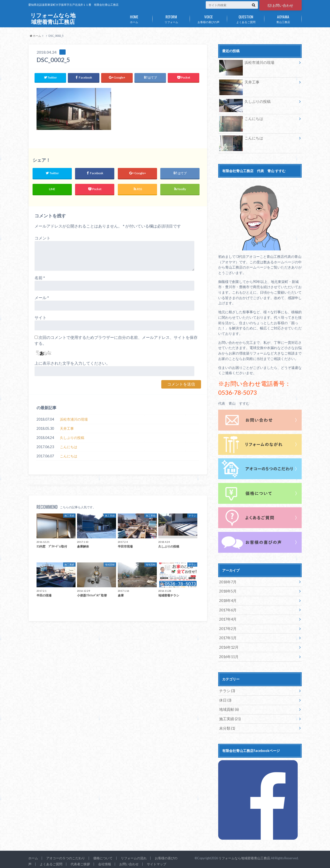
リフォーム (171, 18)
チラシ (227, 689)
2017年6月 (228, 609)
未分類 (227, 726)
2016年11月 (229, 655)
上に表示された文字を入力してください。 (72, 363)
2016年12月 (229, 646)
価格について (103, 855)
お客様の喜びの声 (208, 18)
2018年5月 (228, 591)
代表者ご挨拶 (80, 861)
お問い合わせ (281, 5)
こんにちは (69, 447)
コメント (42, 238)
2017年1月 (228, 637)
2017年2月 (228, 627)
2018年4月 (228, 600)
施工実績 (229, 717)
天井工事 (67, 429)
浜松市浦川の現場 (74, 419)
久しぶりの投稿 (72, 438)
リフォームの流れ (134, 855)
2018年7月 (228, 581)
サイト (41, 318)
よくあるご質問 (246, 18)
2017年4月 (228, 618)
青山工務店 (283, 18)
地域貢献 (228, 707)
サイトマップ (157, 861)
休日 (225, 698)
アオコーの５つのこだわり (66, 855)
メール (42, 298)
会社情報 (105, 861)
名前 (40, 278)
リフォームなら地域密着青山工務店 (53, 19)
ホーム (134, 18)
